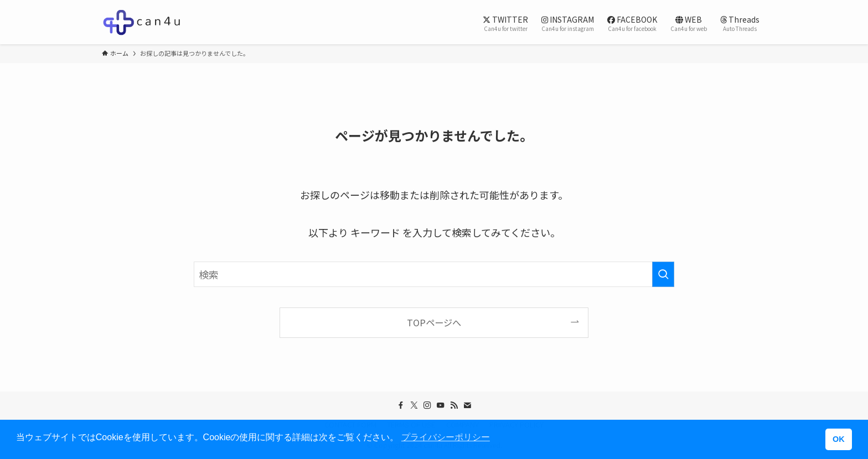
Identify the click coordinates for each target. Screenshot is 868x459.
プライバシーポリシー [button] (446, 437)
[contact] (467, 405)
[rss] (454, 405)
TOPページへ (434, 322)
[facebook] (401, 405)
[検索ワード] (434, 274)
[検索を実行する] (663, 274)
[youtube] (441, 405)
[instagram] (427, 405)
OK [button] (839, 439)
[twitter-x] (414, 405)
